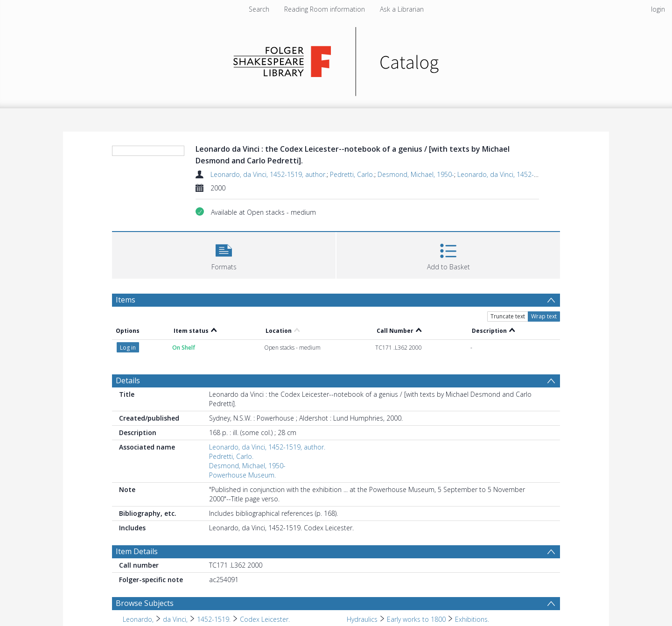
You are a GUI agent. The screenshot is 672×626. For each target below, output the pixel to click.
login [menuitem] (658, 9)
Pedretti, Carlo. (352, 174)
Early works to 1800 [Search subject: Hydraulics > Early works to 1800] (416, 619)
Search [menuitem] (259, 9)
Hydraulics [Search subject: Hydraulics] (362, 619)
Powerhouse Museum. (242, 475)
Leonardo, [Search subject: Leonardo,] (138, 619)
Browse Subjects (145, 603)
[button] (224, 254)
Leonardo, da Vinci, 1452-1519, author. (269, 174)
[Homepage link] (336, 59)
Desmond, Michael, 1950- (416, 174)
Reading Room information (325, 9)
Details (128, 380)
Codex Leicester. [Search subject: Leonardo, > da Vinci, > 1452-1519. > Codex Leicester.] (265, 619)
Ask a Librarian (402, 9)
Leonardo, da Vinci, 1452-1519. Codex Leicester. (530, 174)
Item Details (137, 551)
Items (126, 300)
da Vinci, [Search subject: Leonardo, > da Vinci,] (175, 619)
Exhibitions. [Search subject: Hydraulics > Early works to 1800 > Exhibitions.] (472, 619)
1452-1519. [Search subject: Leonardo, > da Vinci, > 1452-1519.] (214, 619)
